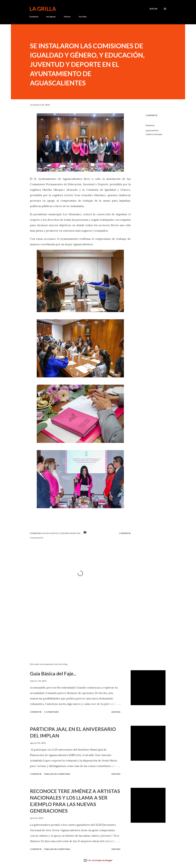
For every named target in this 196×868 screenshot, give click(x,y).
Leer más (116, 712)
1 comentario (52, 712)
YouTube (83, 17)
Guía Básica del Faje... (53, 674)
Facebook (34, 17)
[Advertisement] (76, 629)
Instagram (51, 17)
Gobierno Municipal (154, 134)
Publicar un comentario (57, 774)
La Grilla (43, 9)
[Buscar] (154, 9)
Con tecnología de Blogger (98, 860)
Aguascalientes (152, 131)
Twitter (67, 17)
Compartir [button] (151, 115)
